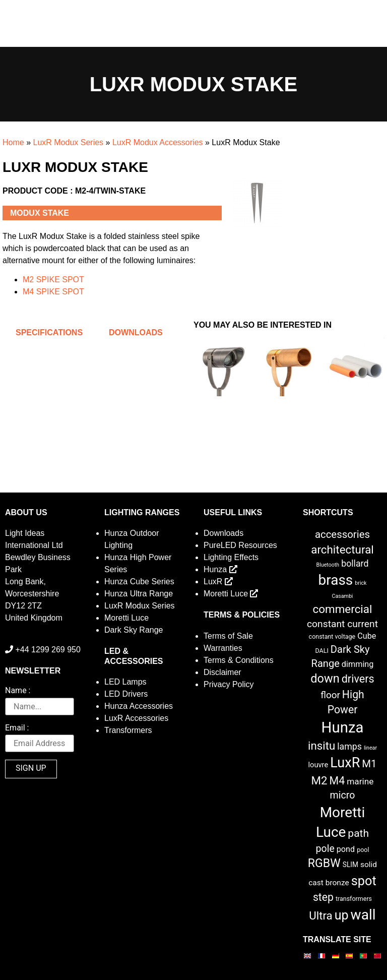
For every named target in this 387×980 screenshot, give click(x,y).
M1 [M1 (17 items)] (369, 764)
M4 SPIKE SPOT (53, 292)
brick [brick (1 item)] (361, 583)
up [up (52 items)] (342, 915)
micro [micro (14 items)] (343, 795)
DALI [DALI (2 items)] (321, 651)
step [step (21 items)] (323, 897)
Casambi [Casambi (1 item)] (343, 596)
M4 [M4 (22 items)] (337, 781)
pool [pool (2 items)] (363, 850)
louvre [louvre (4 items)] (318, 765)
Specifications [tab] (49, 332)
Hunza (220, 569)
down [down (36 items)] (325, 679)
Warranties (223, 648)
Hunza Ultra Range (139, 594)
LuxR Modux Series (68, 142)
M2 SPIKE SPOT (53, 280)
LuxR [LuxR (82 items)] (345, 763)
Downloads (223, 533)
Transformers (128, 730)
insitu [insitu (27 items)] (321, 746)
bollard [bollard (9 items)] (355, 564)
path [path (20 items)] (358, 833)
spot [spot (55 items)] (364, 881)
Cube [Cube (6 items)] (367, 636)
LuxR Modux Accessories (158, 142)
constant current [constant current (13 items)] (342, 624)
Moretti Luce (126, 618)
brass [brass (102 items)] (336, 580)
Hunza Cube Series (139, 581)
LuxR (218, 581)
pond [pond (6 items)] (346, 849)
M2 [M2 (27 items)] (319, 780)
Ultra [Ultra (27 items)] (321, 915)
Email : (17, 728)
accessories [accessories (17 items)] (342, 534)
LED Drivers (126, 694)
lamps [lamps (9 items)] (349, 747)
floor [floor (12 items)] (330, 695)
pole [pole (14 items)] (325, 849)
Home (13, 142)
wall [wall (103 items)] (363, 915)
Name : (18, 691)
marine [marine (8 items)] (360, 781)
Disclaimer (222, 672)
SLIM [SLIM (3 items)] (350, 865)
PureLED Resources (240, 545)
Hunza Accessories (139, 706)
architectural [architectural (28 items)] (342, 549)
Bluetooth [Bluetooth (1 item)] (328, 565)
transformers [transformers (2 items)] (354, 899)
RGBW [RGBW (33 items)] (324, 863)
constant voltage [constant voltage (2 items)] (332, 636)
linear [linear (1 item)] (370, 748)
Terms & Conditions (239, 660)
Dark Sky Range (134, 630)
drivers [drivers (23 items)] (358, 679)
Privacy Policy (229, 684)
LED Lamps (125, 682)
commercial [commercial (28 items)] (343, 609)
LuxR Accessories (136, 718)
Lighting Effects (231, 557)
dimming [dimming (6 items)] (358, 664)
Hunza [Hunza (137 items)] (343, 727)
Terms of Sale (228, 636)
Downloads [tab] (136, 332)
